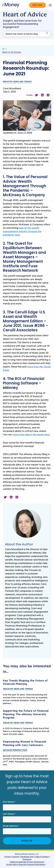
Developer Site (27, 857)
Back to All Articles (12, 52)
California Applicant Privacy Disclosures (27, 862)
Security (16, 857)
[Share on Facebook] (48, 95)
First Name (9, 802)
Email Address (11, 826)
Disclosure (27, 859)
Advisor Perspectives (15, 750)
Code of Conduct (42, 857)
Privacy (8, 857)
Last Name (9, 814)
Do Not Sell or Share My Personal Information (26, 865)
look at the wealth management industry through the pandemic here (22, 231)
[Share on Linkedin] (42, 95)
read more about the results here (31, 435)
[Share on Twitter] (36, 95)
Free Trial (38, 5)
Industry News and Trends (17, 82)
